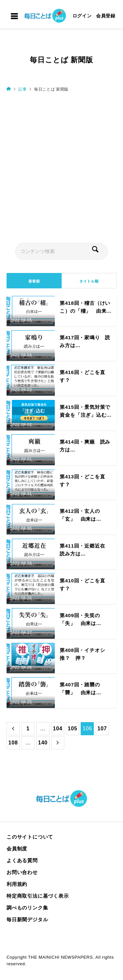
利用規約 (17, 884)
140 (43, 743)
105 (72, 729)
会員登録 (106, 16)
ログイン (82, 16)
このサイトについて (30, 837)
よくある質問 (22, 860)
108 (13, 743)
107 (102, 729)
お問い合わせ (22, 872)
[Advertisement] (61, 167)
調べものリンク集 (27, 908)
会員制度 (17, 849)
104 (58, 729)
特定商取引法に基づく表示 (38, 896)
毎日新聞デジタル (27, 919)
